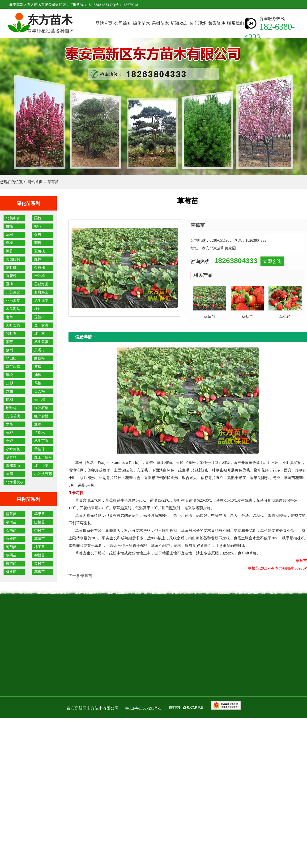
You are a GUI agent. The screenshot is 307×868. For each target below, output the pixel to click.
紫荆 (9, 350)
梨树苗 (40, 563)
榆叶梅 (40, 400)
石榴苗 (11, 530)
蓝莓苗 (11, 514)
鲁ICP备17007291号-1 (143, 708)
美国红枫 (13, 259)
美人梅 (40, 391)
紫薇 (9, 342)
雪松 (38, 367)
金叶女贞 (41, 325)
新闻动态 (179, 23)
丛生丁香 (41, 441)
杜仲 (38, 309)
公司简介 (123, 23)
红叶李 (40, 334)
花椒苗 (40, 572)
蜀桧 (38, 383)
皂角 (9, 317)
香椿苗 (11, 539)
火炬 (9, 441)
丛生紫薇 (41, 342)
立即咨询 (272, 261)
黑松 (9, 375)
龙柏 (9, 391)
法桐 (9, 235)
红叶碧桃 (41, 416)
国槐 (38, 218)
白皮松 (40, 358)
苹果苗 (40, 514)
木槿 (9, 424)
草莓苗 (40, 539)
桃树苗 (11, 563)
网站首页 (104, 23)
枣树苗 (11, 522)
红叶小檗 (41, 466)
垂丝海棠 (41, 284)
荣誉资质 (217, 23)
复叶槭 (11, 268)
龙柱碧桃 (13, 416)
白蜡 (9, 226)
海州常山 (13, 466)
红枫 (38, 259)
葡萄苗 (11, 547)
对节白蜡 (13, 367)
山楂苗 (40, 522)
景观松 (40, 350)
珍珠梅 (11, 408)
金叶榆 (40, 276)
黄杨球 (40, 449)
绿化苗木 (141, 23)
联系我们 (235, 23)
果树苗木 (160, 23)
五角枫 (40, 251)
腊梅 (9, 400)
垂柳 (9, 284)
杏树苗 (40, 530)
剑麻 (9, 474)
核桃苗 (11, 572)
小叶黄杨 (13, 449)
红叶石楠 (41, 408)
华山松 (11, 358)
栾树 (38, 243)
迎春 (38, 424)
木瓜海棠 (13, 309)
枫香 (9, 251)
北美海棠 (13, 292)
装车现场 (198, 23)
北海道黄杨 (15, 482)
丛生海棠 (41, 301)
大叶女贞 (13, 325)
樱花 (38, 226)
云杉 (9, 383)
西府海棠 (41, 292)
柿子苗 (40, 547)
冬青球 (11, 457)
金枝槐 (40, 268)
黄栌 (9, 433)
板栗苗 (11, 555)
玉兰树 (40, 317)
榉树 (9, 243)
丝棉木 (40, 433)
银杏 (38, 235)
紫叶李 (11, 334)
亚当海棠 (13, 301)
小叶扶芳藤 (43, 474)
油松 (38, 375)
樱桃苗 (40, 555)
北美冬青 (13, 218)
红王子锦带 (43, 457)
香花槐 (11, 276)
